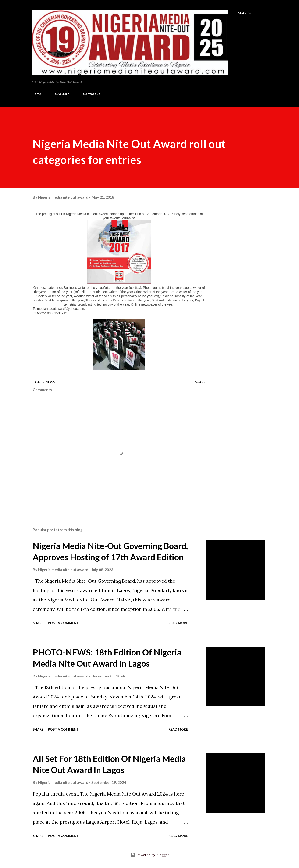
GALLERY (62, 94)
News (50, 382)
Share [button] (200, 382)
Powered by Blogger (149, 855)
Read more (178, 623)
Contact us (92, 94)
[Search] (245, 13)
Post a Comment (63, 623)
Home (36, 94)
